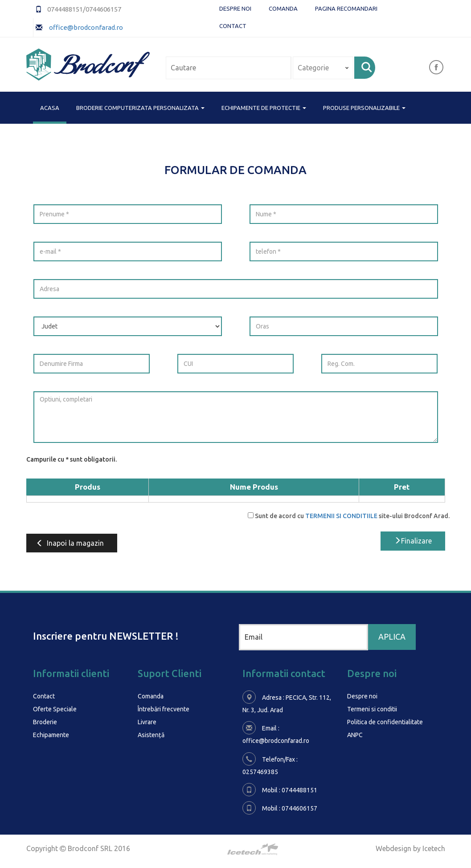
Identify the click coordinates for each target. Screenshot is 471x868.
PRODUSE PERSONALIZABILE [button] (364, 108)
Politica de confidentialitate (385, 721)
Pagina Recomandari (346, 8)
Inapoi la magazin (70, 543)
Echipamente (51, 734)
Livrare (147, 721)
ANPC (355, 734)
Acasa (50, 107)
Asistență (151, 734)
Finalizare (413, 541)
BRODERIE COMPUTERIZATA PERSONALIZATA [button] (140, 108)
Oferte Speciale (55, 709)
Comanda (283, 8)
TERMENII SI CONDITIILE (341, 516)
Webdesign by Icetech (410, 848)
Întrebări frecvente (164, 709)
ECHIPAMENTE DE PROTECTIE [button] (264, 108)
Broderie (45, 721)
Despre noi (235, 8)
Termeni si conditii (372, 709)
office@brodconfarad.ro (85, 27)
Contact (233, 26)
